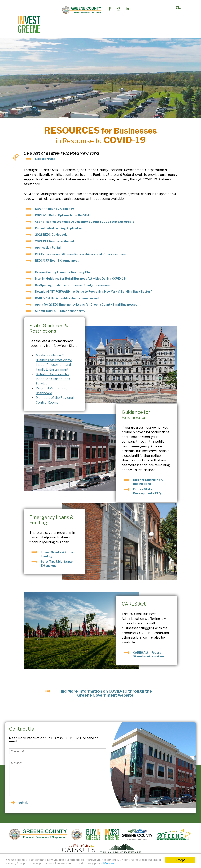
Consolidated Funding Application (59, 228)
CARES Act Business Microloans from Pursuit (67, 298)
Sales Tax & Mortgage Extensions (57, 564)
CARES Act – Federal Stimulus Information (148, 654)
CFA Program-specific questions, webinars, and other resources (80, 254)
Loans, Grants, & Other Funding (57, 554)
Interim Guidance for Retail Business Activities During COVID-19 (80, 279)
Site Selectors (53, 24)
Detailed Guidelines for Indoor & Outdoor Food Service (53, 379)
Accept (180, 860)
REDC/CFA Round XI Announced (57, 260)
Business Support (77, 24)
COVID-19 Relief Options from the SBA (62, 215)
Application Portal (48, 248)
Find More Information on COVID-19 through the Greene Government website (105, 693)
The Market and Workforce (109, 24)
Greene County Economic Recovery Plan (63, 272)
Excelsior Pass (45, 159)
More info (111, 863)
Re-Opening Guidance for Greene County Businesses (72, 285)
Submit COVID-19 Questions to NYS (60, 311)
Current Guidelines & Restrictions (148, 482)
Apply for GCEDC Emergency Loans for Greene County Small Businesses (86, 304)
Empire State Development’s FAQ (147, 491)
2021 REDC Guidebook (51, 235)
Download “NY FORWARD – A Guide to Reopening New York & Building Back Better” (93, 292)
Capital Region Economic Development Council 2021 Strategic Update (85, 222)
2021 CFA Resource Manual (54, 241)
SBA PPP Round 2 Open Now (55, 209)
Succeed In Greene (142, 24)
